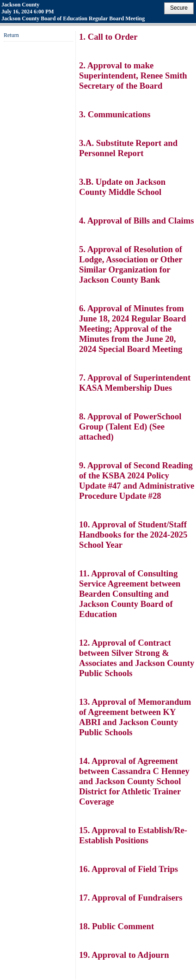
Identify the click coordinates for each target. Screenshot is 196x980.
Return (11, 35)
